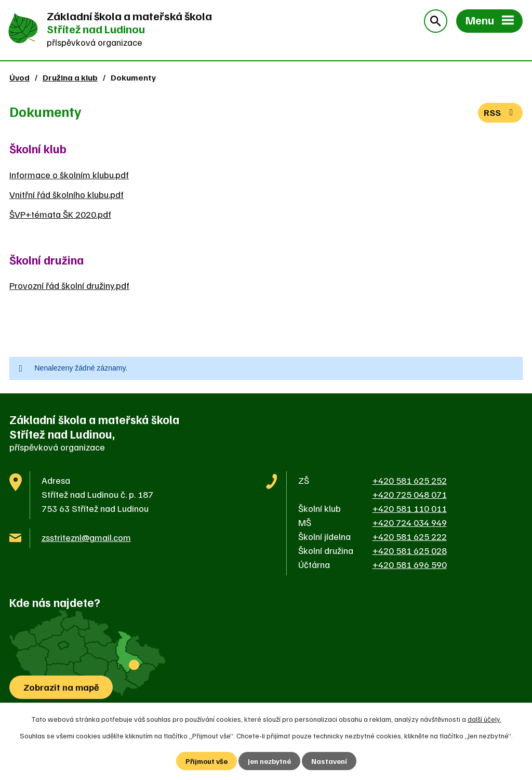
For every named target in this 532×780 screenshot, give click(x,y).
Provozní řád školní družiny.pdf (69, 285)
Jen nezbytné (269, 761)
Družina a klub (70, 77)
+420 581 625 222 (410, 536)
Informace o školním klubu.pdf (69, 175)
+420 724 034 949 (410, 522)
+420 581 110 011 (410, 508)
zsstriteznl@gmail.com (86, 537)
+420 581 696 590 (410, 564)
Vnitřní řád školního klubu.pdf (66, 194)
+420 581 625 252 (410, 480)
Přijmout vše (207, 761)
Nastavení (329, 761)
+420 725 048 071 (410, 494)
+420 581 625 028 (410, 550)
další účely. (484, 719)
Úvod (19, 77)
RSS (501, 112)
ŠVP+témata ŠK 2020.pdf (60, 214)
